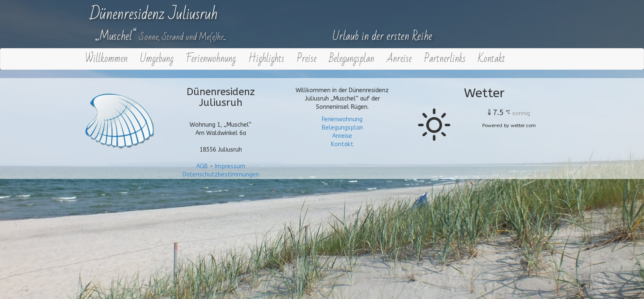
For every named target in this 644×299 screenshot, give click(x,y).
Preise (307, 59)
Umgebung (157, 59)
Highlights (266, 59)
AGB (202, 166)
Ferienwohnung (211, 59)
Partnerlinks (445, 59)
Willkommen (106, 59)
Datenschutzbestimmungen (221, 175)
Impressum (230, 166)
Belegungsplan (352, 59)
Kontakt (492, 59)
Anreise (399, 59)
